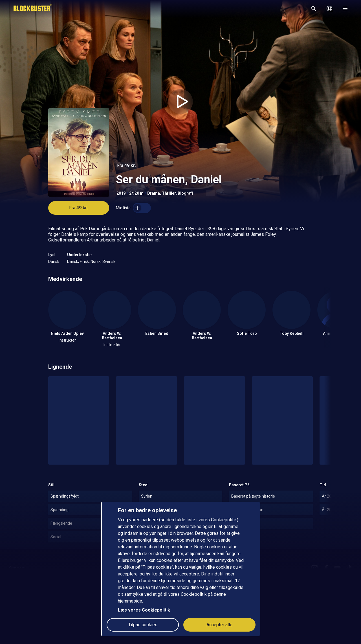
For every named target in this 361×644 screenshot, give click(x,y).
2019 (121, 193)
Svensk (109, 261)
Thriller (169, 193)
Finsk (84, 261)
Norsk (96, 261)
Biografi (185, 193)
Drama (154, 193)
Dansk (54, 261)
